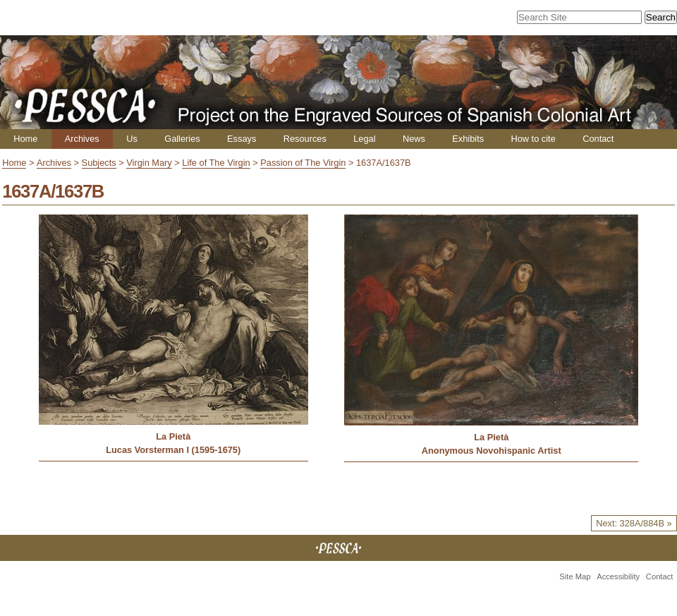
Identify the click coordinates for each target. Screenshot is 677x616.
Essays (242, 139)
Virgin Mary (149, 163)
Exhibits (468, 139)
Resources (305, 139)
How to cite (533, 139)
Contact (598, 139)
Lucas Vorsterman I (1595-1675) (173, 450)
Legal (364, 139)
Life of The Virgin (216, 163)
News (414, 139)
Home (25, 139)
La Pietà (173, 436)
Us (132, 139)
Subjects (99, 163)
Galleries (182, 139)
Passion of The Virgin (303, 163)
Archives (82, 139)
